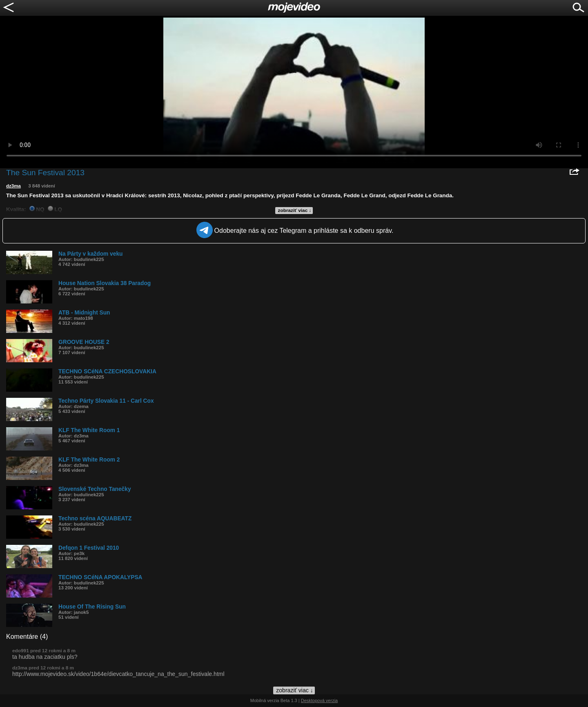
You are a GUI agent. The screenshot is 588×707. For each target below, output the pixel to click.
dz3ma (13, 186)
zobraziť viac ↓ (295, 210)
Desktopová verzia (320, 700)
